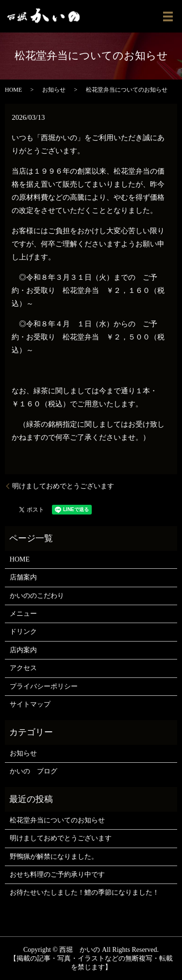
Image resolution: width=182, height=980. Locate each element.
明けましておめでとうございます (63, 486)
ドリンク (23, 632)
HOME (13, 90)
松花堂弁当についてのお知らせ (57, 820)
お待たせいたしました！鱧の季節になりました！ (84, 892)
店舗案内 (23, 577)
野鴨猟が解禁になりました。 (54, 857)
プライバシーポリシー (44, 686)
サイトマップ (30, 704)
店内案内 (23, 650)
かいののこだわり (37, 596)
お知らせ (54, 90)
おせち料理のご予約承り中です (57, 875)
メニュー (23, 614)
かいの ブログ (33, 771)
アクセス (23, 668)
